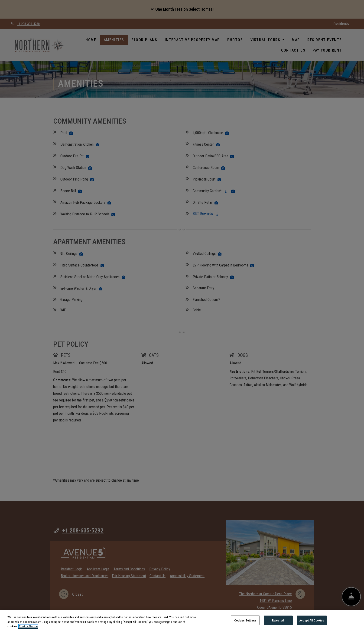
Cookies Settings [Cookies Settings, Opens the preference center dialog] (245, 625)
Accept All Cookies (312, 625)
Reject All (278, 625)
